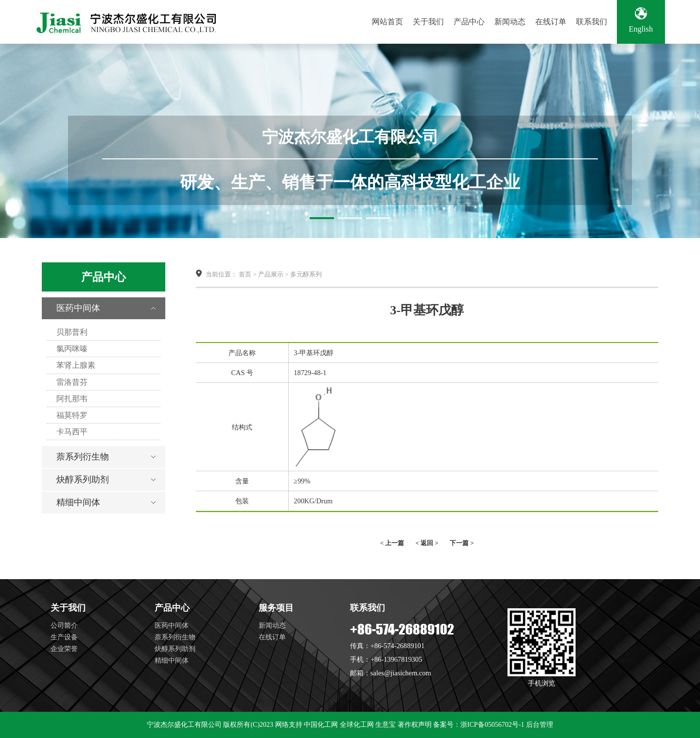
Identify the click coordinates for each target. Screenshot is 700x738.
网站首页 (387, 22)
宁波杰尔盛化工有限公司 (184, 725)
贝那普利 (72, 332)
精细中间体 (78, 502)
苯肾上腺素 (76, 365)
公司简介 (64, 625)
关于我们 (428, 22)
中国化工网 (321, 725)
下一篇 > (462, 543)
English (641, 20)
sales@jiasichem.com (401, 673)
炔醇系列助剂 (83, 480)
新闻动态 (510, 22)
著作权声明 (415, 725)
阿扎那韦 (72, 399)
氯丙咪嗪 (72, 349)
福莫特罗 (72, 415)
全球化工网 (357, 725)
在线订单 (551, 22)
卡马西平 (72, 432)
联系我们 (592, 22)
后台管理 (540, 725)
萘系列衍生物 (83, 457)
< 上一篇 (392, 543)
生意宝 (385, 725)
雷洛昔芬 (72, 382)
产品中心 (469, 22)
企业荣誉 (64, 649)
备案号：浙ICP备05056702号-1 (479, 725)
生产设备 (64, 637)
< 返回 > (427, 543)
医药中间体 (78, 308)
